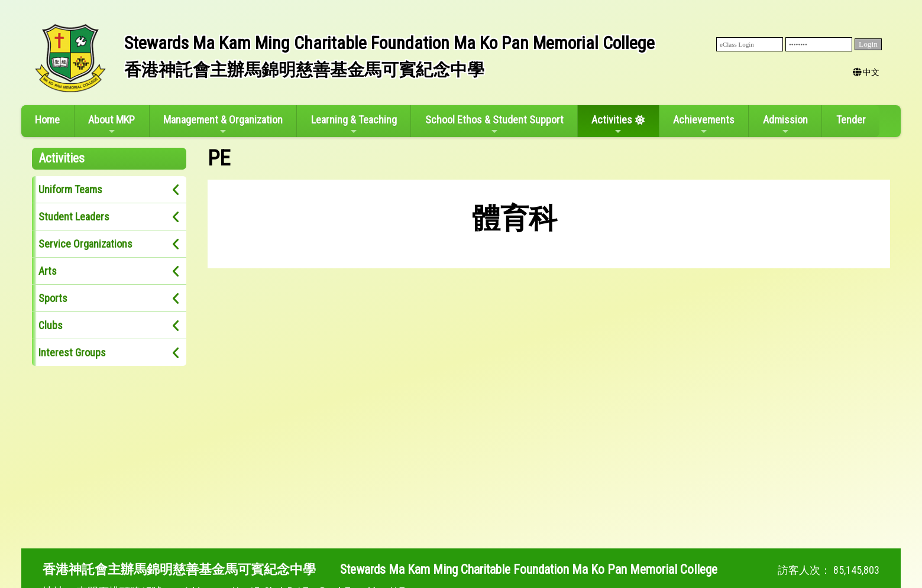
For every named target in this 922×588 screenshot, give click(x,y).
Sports (53, 298)
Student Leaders (74, 217)
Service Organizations (85, 244)
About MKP (111, 125)
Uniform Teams (70, 189)
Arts (48, 271)
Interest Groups (72, 353)
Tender (851, 120)
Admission (785, 125)
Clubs (51, 325)
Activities (612, 125)
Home (47, 120)
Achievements (704, 125)
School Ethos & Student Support (494, 125)
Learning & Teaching (354, 125)
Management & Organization (223, 125)
